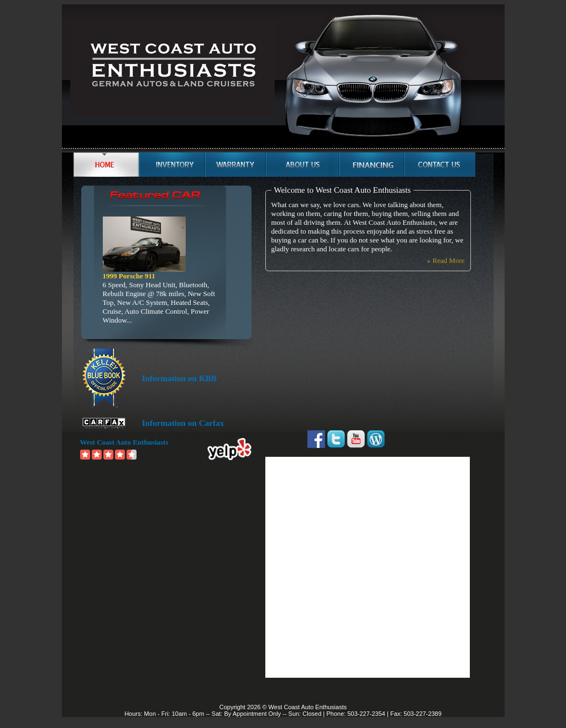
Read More (448, 260)
